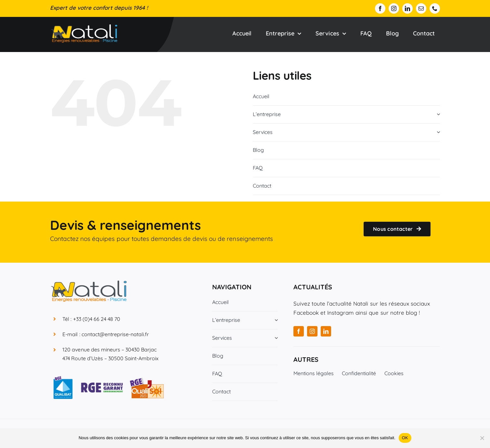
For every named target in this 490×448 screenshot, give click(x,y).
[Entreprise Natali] (84, 27)
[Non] (482, 438)
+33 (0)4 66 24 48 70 (97, 319)
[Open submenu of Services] (437, 132)
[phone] (435, 8)
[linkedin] (407, 8)
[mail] (421, 8)
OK (405, 438)
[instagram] (394, 8)
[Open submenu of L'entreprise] (437, 114)
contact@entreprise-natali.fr (115, 334)
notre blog (404, 313)
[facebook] (380, 8)
